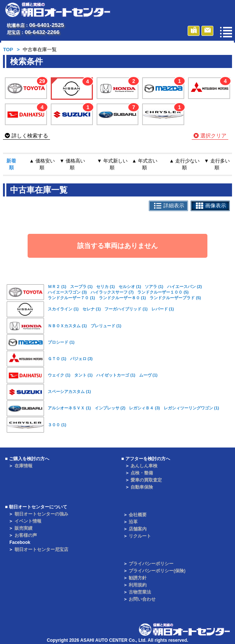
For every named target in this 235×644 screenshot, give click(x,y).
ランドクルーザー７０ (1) (71, 298)
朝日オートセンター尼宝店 (41, 549)
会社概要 (138, 515)
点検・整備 (142, 473)
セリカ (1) (106, 287)
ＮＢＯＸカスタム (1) (67, 326)
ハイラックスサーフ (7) (112, 292)
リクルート (140, 536)
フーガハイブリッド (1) (126, 309)
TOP (8, 49)
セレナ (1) (92, 309)
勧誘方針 (138, 578)
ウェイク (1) (59, 375)
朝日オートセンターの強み (41, 514)
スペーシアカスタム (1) (69, 391)
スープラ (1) (82, 287)
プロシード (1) (61, 342)
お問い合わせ (142, 599)
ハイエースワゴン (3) (67, 292)
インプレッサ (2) (110, 408)
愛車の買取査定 (146, 480)
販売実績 (23, 528)
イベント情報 (28, 521)
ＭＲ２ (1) (57, 287)
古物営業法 (140, 592)
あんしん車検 (144, 466)
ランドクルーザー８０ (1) (123, 298)
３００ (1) (57, 425)
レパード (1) (163, 309)
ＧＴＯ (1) (57, 359)
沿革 (133, 522)
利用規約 (138, 585)
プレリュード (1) (106, 326)
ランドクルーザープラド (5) (175, 298)
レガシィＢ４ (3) (145, 408)
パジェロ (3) (82, 359)
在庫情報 (23, 466)
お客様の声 (26, 535)
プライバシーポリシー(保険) (157, 571)
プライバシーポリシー (151, 564)
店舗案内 (138, 529)
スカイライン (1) (63, 309)
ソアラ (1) (154, 287)
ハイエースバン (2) (185, 287)
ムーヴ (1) (148, 375)
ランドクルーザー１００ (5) (163, 292)
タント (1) (84, 375)
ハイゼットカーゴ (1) (116, 375)
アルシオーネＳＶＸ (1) (69, 408)
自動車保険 (142, 487)
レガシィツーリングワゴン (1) (192, 408)
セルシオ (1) (130, 287)
